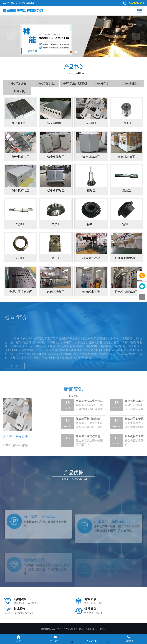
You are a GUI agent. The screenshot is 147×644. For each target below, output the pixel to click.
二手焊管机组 (45, 83)
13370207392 (136, 3)
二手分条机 (102, 83)
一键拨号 (129, 639)
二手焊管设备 (17, 83)
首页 (18, 639)
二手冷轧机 (130, 83)
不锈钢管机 (17, 91)
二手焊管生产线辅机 (73, 83)
